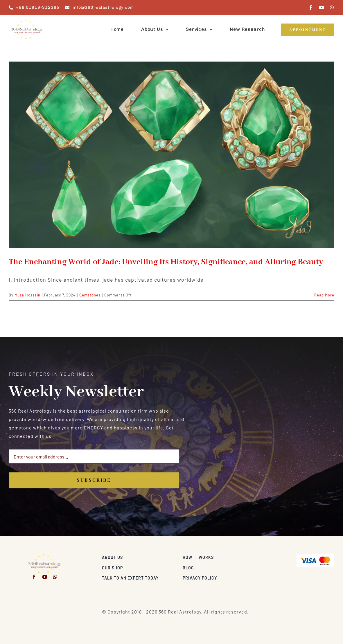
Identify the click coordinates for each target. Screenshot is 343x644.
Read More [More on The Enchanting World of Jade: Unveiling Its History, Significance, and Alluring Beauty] (324, 295)
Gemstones (90, 295)
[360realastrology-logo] (27, 22)
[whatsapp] (332, 8)
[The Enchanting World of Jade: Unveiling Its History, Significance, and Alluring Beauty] (171, 155)
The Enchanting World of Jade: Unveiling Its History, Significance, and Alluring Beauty (166, 262)
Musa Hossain (27, 295)
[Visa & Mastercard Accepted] (315, 556)
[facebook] (311, 8)
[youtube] (322, 8)
